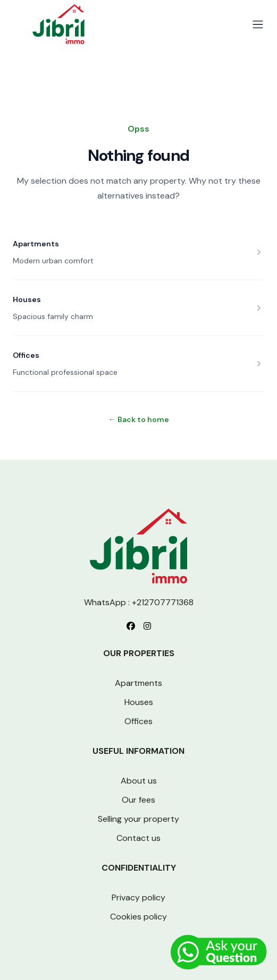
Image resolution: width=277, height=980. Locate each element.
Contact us (138, 838)
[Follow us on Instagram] (147, 626)
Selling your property (138, 819)
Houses (27, 299)
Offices (26, 355)
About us (139, 781)
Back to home (139, 419)
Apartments (36, 244)
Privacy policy (138, 897)
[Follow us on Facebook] (131, 626)
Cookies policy (138, 917)
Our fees (138, 800)
